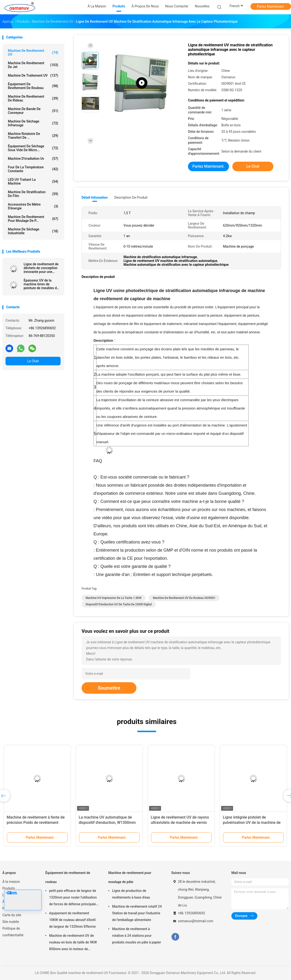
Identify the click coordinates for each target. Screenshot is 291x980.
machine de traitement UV (33, 75)
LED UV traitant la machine (33, 181)
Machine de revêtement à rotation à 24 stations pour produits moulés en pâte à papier (137, 936)
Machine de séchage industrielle (33, 231)
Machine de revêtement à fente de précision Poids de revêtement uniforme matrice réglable (36, 823)
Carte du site (12, 915)
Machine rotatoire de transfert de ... (33, 136)
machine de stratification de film (33, 194)
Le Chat (33, 361)
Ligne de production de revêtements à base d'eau (131, 894)
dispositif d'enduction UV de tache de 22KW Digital (119, 604)
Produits (9, 888)
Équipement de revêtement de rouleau (33, 86)
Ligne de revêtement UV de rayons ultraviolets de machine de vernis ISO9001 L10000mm (180, 823)
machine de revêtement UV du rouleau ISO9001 (184, 598)
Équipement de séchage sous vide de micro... (33, 148)
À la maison (11, 882)
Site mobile (11, 922)
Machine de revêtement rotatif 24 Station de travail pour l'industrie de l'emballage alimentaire (137, 913)
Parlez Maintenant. (271, 6)
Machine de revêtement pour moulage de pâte (130, 877)
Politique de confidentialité (13, 932)
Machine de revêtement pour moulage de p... (33, 219)
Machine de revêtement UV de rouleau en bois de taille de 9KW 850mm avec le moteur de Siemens (73, 943)
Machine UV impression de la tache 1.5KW (114, 598)
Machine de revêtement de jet (33, 65)
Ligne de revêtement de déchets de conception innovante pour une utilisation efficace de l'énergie (41, 268)
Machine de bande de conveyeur (33, 111)
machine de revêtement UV (33, 53)
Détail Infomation (95, 197)
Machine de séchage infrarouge (33, 123)
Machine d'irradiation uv (33, 159)
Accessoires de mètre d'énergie (33, 206)
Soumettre (109, 688)
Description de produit (131, 197)
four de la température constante (33, 169)
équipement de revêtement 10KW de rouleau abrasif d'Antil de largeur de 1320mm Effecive (72, 920)
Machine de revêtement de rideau (33, 98)
